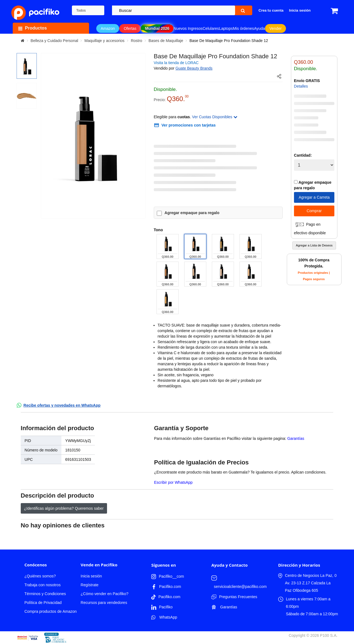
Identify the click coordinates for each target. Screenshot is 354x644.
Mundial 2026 (157, 28)
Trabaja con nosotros (42, 585)
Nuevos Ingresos (188, 28)
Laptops (226, 28)
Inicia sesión (91, 576)
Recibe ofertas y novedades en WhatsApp (62, 405)
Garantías (296, 438)
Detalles (301, 86)
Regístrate (90, 585)
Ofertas (130, 28)
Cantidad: (303, 155)
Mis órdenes (243, 28)
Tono (158, 230)
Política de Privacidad (43, 603)
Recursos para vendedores (104, 603)
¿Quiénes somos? (40, 576)
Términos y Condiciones (45, 594)
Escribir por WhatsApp (173, 482)
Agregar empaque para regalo (192, 213)
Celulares (211, 28)
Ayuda (259, 28)
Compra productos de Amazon (50, 611)
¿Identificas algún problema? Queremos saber (64, 508)
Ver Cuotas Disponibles (214, 117)
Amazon (108, 28)
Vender (275, 28)
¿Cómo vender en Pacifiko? (105, 594)
